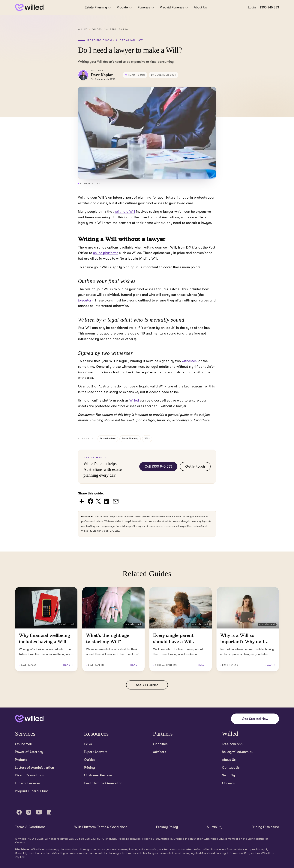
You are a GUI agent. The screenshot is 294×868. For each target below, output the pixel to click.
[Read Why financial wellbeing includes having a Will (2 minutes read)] (46, 629)
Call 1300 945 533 (158, 466)
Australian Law (118, 29)
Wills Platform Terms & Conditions (101, 827)
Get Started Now (255, 719)
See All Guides (147, 685)
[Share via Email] (116, 501)
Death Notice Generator (103, 783)
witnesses (189, 361)
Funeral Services (28, 783)
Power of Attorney (29, 752)
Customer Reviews (98, 775)
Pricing (89, 768)
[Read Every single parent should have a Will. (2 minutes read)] (181, 629)
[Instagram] (29, 812)
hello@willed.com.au (238, 752)
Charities (160, 744)
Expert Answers (96, 752)
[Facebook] (19, 812)
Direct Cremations (29, 775)
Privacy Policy (167, 827)
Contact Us (231, 768)
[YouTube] (39, 812)
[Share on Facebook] (91, 501)
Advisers (159, 752)
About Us (200, 7)
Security (228, 775)
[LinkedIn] (49, 812)
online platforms (106, 253)
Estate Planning (98, 8)
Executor (85, 300)
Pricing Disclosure (265, 827)
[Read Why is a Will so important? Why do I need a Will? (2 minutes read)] (248, 629)
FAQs (88, 744)
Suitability (215, 827)
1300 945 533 (269, 7)
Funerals (146, 8)
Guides (97, 29)
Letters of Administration (34, 768)
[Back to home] (29, 719)
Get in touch (195, 466)
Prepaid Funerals (174, 8)
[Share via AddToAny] (82, 501)
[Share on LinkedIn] (107, 501)
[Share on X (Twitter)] (99, 501)
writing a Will (125, 212)
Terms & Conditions (30, 827)
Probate (124, 8)
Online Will (23, 744)
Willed (83, 29)
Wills (147, 439)
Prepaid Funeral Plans (32, 791)
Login (252, 7)
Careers (228, 783)
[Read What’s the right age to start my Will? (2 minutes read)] (113, 629)
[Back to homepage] (29, 8)
